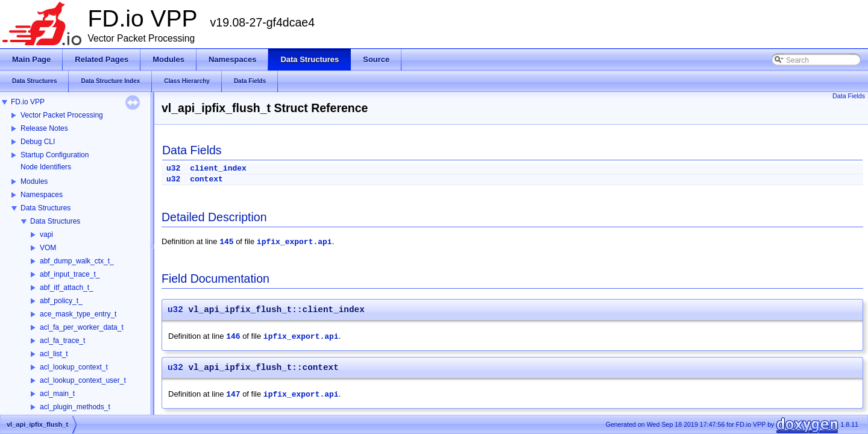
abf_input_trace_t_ (70, 274)
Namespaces (42, 195)
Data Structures (46, 208)
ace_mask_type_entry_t (78, 314)
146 (233, 337)
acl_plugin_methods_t (75, 407)
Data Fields (849, 96)
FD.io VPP (28, 102)
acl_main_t (57, 394)
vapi (46, 234)
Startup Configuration (55, 155)
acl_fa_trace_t (62, 341)
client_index (218, 168)
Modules (34, 181)
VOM (48, 248)
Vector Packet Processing (62, 115)
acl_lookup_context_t (74, 367)
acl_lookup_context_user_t (83, 380)
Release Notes (44, 128)
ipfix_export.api (294, 242)
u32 (173, 168)
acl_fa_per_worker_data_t (82, 327)
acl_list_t (54, 354)
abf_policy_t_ (61, 301)
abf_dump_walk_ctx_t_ (77, 261)
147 (233, 395)
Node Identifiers (46, 167)
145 (226, 242)
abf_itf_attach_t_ (67, 288)
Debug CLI (38, 142)
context (206, 179)
